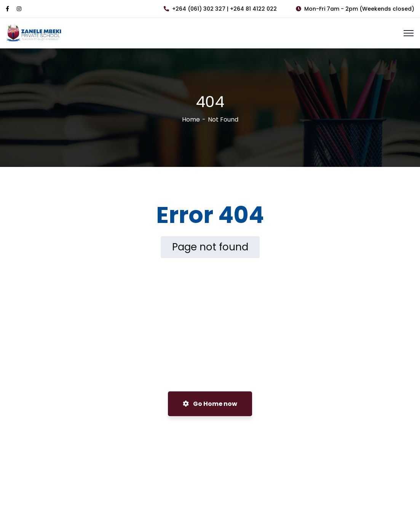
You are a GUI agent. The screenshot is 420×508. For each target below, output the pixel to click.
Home (191, 119)
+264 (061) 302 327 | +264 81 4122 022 (220, 9)
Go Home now (210, 404)
